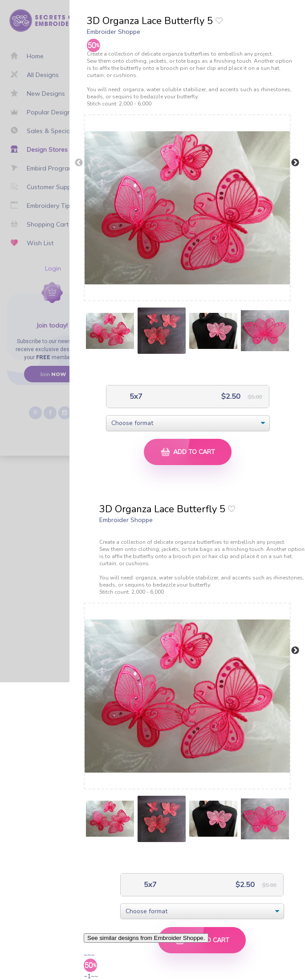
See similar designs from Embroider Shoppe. (146, 938)
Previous (79, 163)
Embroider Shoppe (114, 32)
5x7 (135, 396)
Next (295, 163)
